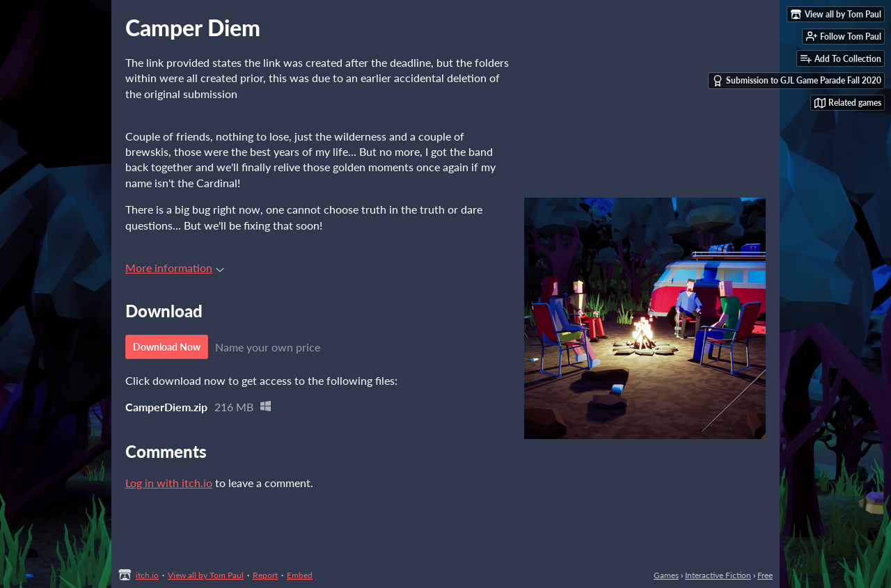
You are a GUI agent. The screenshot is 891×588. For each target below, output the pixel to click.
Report (265, 575)
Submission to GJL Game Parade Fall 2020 (797, 81)
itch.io (147, 575)
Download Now (167, 347)
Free (765, 575)
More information (175, 268)
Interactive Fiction (718, 575)
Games (666, 575)
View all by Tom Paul (206, 575)
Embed (300, 575)
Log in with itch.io (169, 483)
